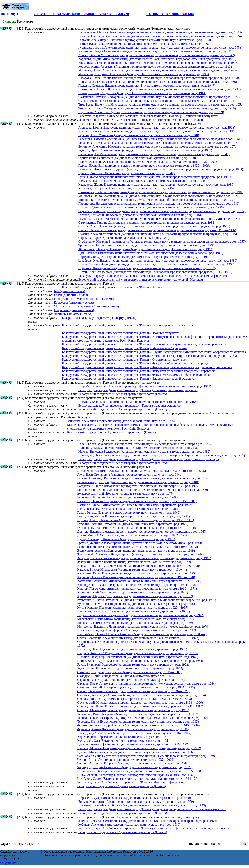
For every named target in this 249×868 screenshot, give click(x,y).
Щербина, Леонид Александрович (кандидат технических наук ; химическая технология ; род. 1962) (147, 268)
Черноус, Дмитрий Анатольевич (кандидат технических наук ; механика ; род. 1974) (135, 767)
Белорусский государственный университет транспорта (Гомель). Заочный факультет (120, 333)
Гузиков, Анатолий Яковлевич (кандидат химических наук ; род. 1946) (126, 173)
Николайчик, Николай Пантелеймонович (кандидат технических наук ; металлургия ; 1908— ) (142, 634)
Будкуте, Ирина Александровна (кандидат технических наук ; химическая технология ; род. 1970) (145, 150)
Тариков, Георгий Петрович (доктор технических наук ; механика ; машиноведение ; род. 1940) (143, 718)
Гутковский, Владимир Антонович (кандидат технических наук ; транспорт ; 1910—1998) (139, 528)
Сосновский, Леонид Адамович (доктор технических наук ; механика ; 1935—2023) (135, 699)
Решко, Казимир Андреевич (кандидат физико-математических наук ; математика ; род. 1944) (142, 93)
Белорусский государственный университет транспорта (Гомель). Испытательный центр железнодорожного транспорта (144, 344)
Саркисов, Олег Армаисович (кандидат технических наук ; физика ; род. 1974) (131, 680)
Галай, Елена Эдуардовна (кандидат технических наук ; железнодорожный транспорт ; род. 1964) (145, 444)
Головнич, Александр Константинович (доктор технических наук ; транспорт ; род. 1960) (139, 448)
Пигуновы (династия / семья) (74, 310)
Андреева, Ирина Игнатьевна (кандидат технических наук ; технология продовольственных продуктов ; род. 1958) (157, 127)
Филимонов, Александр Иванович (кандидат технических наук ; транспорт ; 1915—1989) (139, 725)
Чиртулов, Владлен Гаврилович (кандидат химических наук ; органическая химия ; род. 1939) (143, 257)
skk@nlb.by (8, 863)
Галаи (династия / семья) (71, 295)
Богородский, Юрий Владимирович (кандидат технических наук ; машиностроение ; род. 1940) (143, 490)
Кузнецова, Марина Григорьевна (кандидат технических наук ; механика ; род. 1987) (135, 596)
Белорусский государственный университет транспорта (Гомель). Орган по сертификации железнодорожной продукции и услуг (150, 356)
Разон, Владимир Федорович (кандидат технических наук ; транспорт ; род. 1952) (133, 665)
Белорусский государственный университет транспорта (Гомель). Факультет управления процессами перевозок (138, 371)
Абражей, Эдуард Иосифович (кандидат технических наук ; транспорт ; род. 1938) (135, 798)
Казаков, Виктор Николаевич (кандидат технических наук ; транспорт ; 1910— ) (132, 569)
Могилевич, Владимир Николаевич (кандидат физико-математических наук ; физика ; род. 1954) (144, 74)
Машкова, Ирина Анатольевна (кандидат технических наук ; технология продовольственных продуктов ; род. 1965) (158, 70)
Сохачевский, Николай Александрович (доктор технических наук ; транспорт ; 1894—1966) (140, 703)
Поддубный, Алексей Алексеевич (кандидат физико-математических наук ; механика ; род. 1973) (145, 386)
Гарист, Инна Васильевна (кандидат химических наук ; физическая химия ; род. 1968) (137, 158)
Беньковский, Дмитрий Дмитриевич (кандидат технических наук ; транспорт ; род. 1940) (138, 482)
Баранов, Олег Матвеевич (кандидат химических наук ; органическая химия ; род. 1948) (139, 135)
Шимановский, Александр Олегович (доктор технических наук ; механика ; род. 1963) (136, 775)
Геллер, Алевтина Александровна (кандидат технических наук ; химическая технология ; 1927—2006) (148, 162)
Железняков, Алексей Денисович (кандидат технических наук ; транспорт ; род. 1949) (136, 550)
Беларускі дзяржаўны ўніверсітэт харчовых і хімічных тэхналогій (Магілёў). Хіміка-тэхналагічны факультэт (153, 276)
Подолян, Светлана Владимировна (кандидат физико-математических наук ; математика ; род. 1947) (147, 85)
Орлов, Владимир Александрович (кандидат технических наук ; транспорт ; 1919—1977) (138, 638)
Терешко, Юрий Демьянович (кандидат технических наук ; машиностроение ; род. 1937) (138, 722)
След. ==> (32, 844)
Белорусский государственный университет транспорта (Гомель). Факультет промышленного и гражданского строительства (147, 367)
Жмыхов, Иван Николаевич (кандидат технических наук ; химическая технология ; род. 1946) (142, 181)
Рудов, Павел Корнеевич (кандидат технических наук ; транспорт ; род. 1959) (130, 668)
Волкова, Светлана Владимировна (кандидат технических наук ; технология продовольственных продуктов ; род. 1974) (160, 36)
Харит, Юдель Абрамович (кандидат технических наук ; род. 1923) (123, 737)
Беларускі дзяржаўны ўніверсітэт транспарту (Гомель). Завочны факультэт (129, 405)
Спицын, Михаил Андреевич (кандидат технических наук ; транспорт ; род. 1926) (133, 710)
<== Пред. (16, 844)
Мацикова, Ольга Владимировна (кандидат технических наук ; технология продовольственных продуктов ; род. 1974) (159, 196)
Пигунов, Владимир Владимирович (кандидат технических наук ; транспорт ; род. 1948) (139, 402)
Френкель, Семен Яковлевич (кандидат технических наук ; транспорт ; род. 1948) (133, 729)
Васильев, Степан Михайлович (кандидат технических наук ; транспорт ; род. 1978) (135, 505)
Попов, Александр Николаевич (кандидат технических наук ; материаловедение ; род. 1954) (140, 661)
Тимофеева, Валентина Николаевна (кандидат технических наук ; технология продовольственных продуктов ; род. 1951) (161, 104)
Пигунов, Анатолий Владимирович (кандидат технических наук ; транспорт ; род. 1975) (138, 653)
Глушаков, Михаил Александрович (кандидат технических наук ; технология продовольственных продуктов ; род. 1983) (161, 169)
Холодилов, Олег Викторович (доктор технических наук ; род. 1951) (124, 741)
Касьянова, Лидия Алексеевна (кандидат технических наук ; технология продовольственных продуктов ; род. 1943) (157, 51)
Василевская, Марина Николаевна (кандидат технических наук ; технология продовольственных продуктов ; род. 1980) (160, 32)
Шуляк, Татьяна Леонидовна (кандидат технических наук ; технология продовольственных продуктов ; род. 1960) (156, 264)
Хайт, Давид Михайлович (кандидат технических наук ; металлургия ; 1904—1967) (134, 733)
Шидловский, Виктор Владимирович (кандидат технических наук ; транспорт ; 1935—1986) (140, 771)
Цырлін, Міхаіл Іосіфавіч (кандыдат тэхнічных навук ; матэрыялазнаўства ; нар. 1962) (136, 752)
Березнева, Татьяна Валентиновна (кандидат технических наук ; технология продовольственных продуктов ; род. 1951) (160, 139)
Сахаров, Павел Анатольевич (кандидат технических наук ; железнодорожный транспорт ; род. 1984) (147, 684)
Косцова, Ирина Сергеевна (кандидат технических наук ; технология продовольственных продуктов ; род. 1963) (155, 66)
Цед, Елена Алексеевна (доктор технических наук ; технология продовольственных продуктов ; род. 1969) (151, 112)
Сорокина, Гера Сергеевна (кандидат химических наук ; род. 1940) (124, 238)
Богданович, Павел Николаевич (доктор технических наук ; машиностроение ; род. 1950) (138, 486)
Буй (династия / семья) (70, 291)
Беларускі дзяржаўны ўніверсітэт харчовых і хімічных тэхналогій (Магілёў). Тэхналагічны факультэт (148, 116)
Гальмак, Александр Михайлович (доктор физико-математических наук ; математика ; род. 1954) (145, 40)
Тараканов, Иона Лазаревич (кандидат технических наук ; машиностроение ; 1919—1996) (139, 714)
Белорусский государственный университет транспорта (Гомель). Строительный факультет (124, 360)
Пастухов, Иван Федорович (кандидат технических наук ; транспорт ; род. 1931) (132, 649)
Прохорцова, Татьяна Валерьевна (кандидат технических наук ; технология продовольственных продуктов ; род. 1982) (160, 89)
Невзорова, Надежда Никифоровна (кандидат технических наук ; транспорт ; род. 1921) (137, 630)
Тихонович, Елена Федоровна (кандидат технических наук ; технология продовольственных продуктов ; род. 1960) (157, 108)
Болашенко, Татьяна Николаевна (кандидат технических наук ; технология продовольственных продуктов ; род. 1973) (159, 143)
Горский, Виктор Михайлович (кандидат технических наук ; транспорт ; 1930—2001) (136, 520)
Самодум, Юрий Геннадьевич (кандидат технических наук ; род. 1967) (126, 676)
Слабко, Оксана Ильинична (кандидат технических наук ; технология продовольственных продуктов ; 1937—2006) (157, 230)
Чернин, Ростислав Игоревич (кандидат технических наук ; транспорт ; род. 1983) (133, 763)
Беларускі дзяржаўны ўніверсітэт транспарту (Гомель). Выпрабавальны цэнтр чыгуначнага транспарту (149, 459)
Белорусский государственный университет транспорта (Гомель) (123, 394)
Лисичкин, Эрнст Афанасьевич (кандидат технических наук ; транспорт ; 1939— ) (134, 611)
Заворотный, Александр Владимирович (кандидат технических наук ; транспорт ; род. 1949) (140, 554)
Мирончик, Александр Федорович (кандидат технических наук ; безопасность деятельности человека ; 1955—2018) (158, 200)
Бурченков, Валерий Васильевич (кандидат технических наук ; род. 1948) (128, 497)
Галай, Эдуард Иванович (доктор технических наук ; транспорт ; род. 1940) (129, 512)
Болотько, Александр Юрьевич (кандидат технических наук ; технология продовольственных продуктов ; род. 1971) (158, 146)
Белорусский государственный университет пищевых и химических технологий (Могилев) (141, 120)
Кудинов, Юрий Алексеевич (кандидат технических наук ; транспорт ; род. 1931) (133, 592)
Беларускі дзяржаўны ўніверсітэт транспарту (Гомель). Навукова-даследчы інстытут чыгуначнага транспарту (153, 809)
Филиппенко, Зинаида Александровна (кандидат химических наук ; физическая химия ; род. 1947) (146, 249)
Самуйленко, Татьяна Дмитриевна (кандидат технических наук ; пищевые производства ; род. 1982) (147, 222)
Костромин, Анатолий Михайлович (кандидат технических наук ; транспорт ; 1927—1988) (139, 581)
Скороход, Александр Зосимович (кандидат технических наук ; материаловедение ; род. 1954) (142, 695)
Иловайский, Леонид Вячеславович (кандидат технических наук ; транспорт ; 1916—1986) (139, 566)
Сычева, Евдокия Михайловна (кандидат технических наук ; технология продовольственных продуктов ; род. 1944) (157, 101)
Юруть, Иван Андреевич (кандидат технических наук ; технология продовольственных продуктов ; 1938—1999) (155, 272)
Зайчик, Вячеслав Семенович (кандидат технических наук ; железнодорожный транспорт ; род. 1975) (148, 821)
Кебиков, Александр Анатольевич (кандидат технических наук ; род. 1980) (129, 825)
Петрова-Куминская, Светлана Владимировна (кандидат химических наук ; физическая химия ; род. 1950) (151, 207)
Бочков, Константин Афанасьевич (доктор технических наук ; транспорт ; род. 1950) (136, 802)
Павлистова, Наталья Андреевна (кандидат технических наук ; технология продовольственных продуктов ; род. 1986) (159, 203)
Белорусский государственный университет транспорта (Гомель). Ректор (112, 287)
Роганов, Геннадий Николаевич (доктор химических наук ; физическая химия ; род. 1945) (140, 215)
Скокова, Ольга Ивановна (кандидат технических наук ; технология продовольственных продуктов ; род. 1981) (154, 226)
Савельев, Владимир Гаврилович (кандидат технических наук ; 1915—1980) (129, 672)
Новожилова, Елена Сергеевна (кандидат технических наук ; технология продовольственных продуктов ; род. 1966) (158, 82)
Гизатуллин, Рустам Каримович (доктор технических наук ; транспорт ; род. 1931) (133, 516)
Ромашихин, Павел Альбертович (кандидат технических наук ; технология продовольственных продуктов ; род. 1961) (159, 219)
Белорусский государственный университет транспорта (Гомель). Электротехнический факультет (129, 379)
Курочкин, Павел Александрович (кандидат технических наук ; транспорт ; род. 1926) (136, 604)
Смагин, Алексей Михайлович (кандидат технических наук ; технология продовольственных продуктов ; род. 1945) (158, 234)
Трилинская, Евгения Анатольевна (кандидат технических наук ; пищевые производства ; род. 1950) (147, 245)
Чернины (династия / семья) (73, 314)
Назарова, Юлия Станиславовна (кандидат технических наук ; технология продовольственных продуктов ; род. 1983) (159, 78)
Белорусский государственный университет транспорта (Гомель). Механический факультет (124, 348)
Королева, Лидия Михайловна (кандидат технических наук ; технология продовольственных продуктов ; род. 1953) (157, 59)
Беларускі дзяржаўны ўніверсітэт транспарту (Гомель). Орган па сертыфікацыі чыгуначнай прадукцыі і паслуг (154, 828)
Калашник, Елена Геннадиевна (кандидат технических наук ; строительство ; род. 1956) (137, 573)
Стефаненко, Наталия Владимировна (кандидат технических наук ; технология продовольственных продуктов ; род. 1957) (162, 241)
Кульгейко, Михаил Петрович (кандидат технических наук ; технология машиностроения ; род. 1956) (147, 600)
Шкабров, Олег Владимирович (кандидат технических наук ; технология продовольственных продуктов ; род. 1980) (158, 261)
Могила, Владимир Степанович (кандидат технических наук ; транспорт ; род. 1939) (135, 623)
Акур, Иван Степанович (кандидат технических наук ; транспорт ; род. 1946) (130, 474)
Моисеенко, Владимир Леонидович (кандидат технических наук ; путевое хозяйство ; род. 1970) (143, 627)
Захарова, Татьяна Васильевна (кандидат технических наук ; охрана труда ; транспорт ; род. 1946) (144, 558)
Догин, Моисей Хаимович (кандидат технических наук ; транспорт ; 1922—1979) (133, 535)
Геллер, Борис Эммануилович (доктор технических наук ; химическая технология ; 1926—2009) (144, 165)
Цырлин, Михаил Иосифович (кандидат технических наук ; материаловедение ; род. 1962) (139, 748)
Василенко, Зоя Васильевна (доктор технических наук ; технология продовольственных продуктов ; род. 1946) (154, 154)
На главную (9, 14)
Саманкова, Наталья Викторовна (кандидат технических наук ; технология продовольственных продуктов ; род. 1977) (159, 97)
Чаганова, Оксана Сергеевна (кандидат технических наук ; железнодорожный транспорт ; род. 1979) (146, 756)
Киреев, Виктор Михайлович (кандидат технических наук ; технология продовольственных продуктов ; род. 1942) (157, 55)
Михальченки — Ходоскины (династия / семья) (86, 306)
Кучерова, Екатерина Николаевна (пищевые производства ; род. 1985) (126, 188)
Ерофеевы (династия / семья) (74, 302)
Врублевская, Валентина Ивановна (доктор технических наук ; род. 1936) (128, 509)
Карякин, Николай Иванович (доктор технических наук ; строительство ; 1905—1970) (136, 577)
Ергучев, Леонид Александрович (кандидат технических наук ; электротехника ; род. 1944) (140, 543)
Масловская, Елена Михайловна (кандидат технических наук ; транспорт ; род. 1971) (136, 619)
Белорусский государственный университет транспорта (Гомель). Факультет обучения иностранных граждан (137, 363)
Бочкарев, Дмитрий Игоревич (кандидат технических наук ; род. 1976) (126, 493)
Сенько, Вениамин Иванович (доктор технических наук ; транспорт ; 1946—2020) (133, 691)
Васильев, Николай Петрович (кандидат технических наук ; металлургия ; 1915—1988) (137, 501)
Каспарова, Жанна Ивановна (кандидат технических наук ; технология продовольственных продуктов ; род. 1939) (156, 184)
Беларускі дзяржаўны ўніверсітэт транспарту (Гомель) (99, 318)
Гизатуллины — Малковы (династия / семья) (85, 299)
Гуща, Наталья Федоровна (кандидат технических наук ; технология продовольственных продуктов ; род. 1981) (155, 177)
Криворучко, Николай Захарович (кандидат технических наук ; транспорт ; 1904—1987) (138, 585)
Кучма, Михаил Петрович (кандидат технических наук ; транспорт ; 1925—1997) (133, 607)
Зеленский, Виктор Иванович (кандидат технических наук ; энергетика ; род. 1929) (134, 562)
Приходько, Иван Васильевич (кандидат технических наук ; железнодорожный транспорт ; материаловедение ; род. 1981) (162, 455)
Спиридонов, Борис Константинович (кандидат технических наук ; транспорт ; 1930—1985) (140, 706)
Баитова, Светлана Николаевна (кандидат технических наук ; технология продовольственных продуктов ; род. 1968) (158, 131)
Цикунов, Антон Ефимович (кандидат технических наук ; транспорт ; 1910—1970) (134, 744)
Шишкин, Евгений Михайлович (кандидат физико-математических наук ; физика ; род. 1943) (142, 805)
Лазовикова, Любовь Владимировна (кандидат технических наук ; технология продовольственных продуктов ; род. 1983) (161, 192)
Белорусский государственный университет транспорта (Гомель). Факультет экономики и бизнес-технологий (137, 375)
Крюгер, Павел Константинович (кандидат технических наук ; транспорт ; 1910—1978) (137, 588)
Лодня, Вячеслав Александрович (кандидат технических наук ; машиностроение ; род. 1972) (141, 615)
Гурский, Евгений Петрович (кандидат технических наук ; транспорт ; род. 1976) (133, 524)
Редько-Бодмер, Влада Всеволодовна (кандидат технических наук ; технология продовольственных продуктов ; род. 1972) (162, 211)
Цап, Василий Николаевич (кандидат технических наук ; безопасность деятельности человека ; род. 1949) (151, 253)
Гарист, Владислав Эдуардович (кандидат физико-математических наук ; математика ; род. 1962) (144, 44)
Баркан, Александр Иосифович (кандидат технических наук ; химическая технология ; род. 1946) (144, 478)
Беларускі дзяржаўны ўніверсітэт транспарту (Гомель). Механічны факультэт (130, 782)
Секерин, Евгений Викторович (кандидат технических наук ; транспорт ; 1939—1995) (136, 687)
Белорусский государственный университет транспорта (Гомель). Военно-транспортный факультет (130, 325)
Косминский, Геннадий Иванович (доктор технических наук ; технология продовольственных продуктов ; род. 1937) (158, 63)
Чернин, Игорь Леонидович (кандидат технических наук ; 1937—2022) (126, 760)
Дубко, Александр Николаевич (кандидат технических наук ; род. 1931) (126, 539)
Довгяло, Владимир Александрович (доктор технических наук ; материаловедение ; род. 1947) (142, 531)
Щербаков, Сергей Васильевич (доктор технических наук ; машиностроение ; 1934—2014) (139, 779)
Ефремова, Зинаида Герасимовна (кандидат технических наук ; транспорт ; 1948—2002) (138, 547)
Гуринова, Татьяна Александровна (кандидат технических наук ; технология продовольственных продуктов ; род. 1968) (160, 47)
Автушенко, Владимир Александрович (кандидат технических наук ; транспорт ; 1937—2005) (142, 471)
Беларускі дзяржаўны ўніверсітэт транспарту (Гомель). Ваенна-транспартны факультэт (138, 390)
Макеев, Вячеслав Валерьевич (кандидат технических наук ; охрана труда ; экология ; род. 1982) (144, 451)
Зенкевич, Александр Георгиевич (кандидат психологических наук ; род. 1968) (121, 421)
